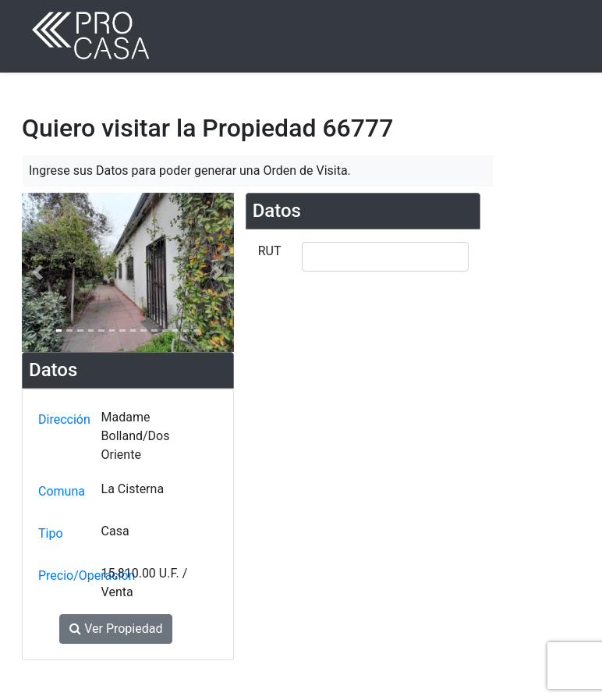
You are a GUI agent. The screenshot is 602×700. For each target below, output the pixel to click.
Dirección (64, 419)
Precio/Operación (66, 576)
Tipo (51, 533)
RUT (270, 251)
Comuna (62, 491)
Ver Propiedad (116, 629)
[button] (38, 272)
